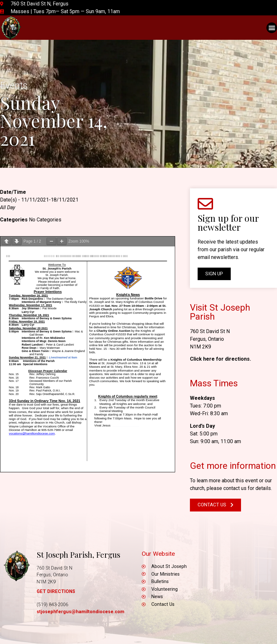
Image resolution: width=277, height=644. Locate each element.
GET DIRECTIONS (56, 592)
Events (14, 85)
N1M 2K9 (201, 347)
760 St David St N (210, 331)
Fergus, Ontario (207, 339)
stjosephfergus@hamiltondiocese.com (80, 612)
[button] (272, 28)
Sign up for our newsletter (228, 223)
